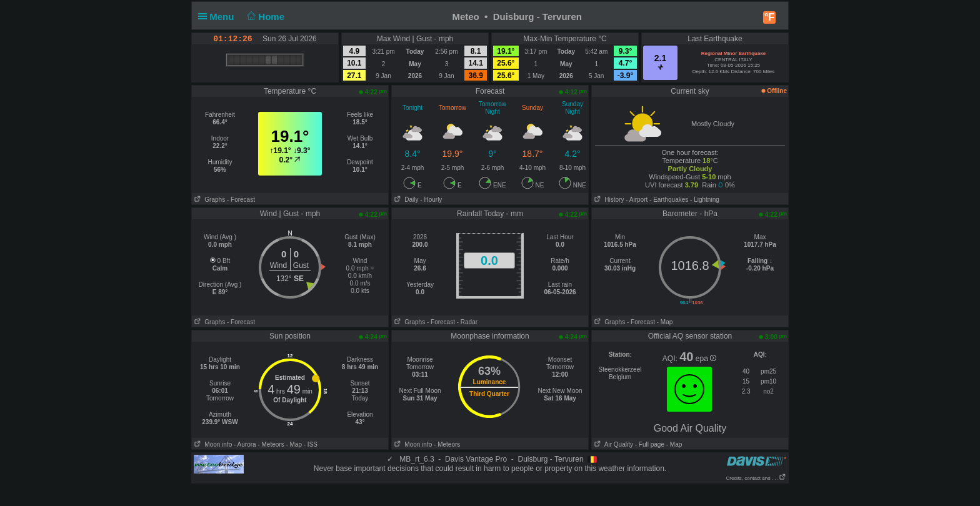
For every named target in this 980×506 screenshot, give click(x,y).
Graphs (208, 200)
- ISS (311, 444)
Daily (405, 200)
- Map (665, 322)
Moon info (212, 444)
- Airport (637, 200)
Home (265, 17)
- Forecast (241, 200)
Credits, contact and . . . (756, 478)
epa (706, 359)
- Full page (650, 444)
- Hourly (431, 200)
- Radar (467, 322)
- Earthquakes (669, 200)
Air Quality (612, 444)
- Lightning (705, 200)
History (608, 200)
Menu (219, 17)
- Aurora (245, 444)
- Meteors (271, 444)
